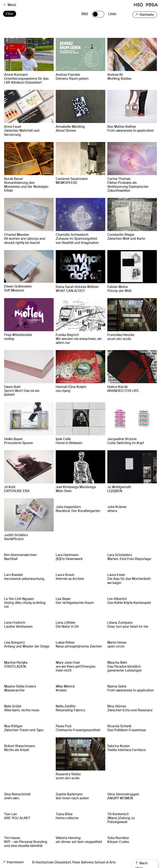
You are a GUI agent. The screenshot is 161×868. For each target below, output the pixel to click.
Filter (10, 14)
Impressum (13, 862)
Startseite (145, 15)
